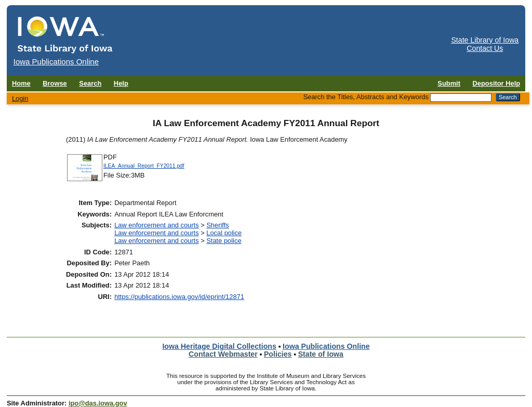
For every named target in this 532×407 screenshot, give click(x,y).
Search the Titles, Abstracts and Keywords (366, 97)
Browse (55, 83)
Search (90, 83)
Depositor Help (497, 83)
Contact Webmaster (223, 354)
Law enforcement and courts (156, 225)
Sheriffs (217, 225)
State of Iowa (321, 354)
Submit (449, 83)
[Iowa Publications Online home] (65, 35)
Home (21, 83)
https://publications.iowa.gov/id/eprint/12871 (179, 297)
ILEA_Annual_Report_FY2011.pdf (144, 166)
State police (224, 241)
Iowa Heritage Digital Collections (219, 346)
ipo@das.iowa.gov (98, 403)
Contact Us (485, 48)
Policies (278, 354)
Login (20, 98)
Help (121, 83)
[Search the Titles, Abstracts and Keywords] (461, 98)
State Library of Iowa (485, 40)
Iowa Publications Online (326, 346)
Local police (224, 233)
